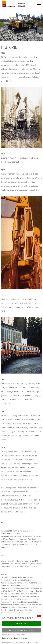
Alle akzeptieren (21, 623)
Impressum (23, 638)
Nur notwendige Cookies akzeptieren (22, 630)
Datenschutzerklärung (10, 638)
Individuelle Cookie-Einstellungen (14, 635)
